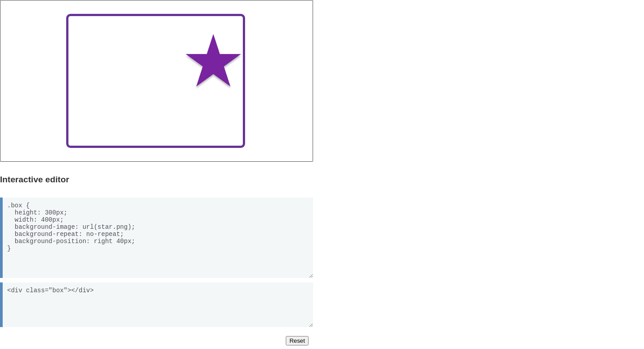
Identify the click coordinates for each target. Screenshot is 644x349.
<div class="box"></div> (157, 305)
